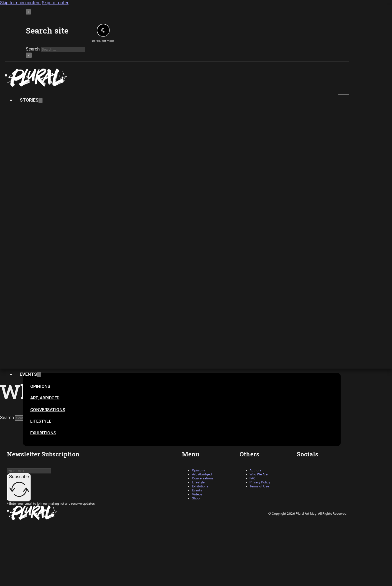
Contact (30, 261)
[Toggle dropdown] (40, 100)
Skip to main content (20, 3)
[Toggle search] (28, 12)
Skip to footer (55, 3)
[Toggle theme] (103, 30)
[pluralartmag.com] (177, 78)
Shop (31, 545)
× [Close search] (29, 55)
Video (26, 343)
